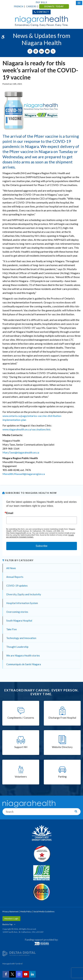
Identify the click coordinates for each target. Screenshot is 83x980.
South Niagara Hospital (19, 621)
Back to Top (7, 924)
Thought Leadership (17, 647)
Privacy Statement (10, 911)
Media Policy (26, 911)
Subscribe (41, 546)
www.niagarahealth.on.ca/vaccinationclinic (27, 429)
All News (11, 568)
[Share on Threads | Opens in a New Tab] (36, 51)
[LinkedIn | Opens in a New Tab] (32, 974)
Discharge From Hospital (62, 718)
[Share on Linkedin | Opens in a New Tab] (41, 51)
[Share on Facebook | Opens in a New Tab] (30, 51)
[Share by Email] (47, 51)
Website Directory (62, 747)
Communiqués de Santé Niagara (24, 664)
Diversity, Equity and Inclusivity (24, 594)
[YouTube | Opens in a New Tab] (26, 974)
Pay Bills (41, 2)
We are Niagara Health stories (23, 655)
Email (10, 513)
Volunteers (21, 777)
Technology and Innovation (21, 638)
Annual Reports (15, 577)
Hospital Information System (22, 603)
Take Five (11, 629)
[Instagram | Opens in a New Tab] (19, 974)
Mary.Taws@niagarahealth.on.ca (21, 452)
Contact (43, 12)
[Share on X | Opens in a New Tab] (53, 51)
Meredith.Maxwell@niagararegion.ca (24, 474)
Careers (31, 6)
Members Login (11, 919)
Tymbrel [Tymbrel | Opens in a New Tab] (19, 964)
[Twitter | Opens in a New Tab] (12, 974)
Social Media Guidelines (44, 911)
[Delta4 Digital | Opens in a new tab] (19, 953)
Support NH (21, 747)
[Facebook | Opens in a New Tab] (6, 974)
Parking (62, 777)
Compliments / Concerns (21, 718)
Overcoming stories (17, 612)
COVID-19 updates (17, 586)
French (19, 6)
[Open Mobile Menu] (79, 3)
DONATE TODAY (54, 6)
